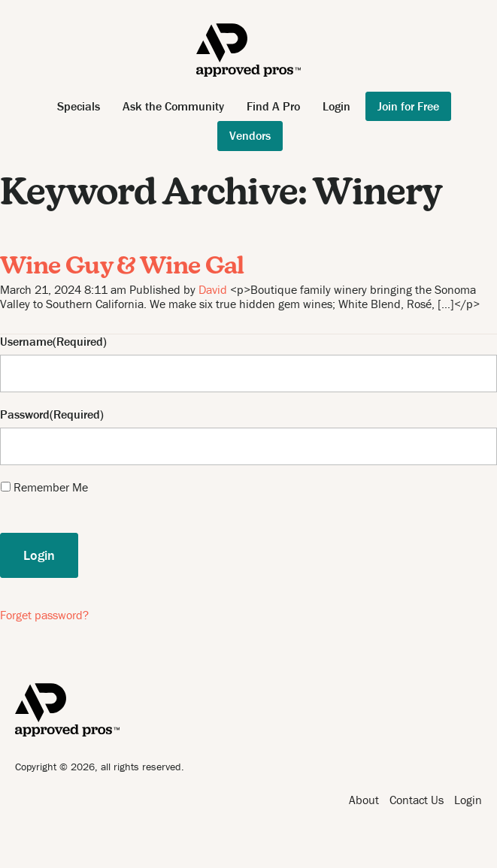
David (213, 289)
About (364, 800)
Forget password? (44, 615)
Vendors (250, 135)
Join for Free (408, 106)
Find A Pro (273, 106)
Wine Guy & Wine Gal (122, 268)
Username (26, 342)
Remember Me (51, 487)
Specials (79, 106)
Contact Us (417, 800)
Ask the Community (173, 106)
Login (336, 106)
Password (25, 414)
